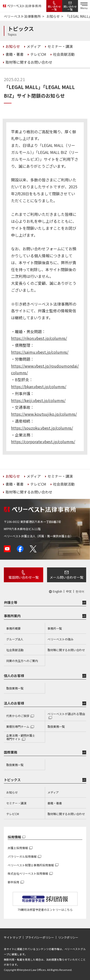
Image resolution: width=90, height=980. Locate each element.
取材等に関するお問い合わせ (66, 650)
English (57, 591)
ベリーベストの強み (60, 639)
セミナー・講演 (16, 803)
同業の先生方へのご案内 (22, 661)
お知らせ (12, 792)
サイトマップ (12, 937)
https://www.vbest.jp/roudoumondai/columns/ (45, 369)
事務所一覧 (55, 628)
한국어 (80, 591)
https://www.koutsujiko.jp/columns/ (44, 414)
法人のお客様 (14, 703)
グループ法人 (15, 639)
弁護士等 (11, 602)
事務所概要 (13, 628)
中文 (69, 591)
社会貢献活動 (15, 650)
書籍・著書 (55, 803)
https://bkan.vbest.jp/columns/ (39, 386)
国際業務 (11, 752)
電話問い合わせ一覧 (24, 577)
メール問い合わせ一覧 (66, 577)
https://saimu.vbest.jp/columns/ (40, 352)
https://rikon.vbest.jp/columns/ (39, 338)
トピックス (12, 780)
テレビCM (13, 814)
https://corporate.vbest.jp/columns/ (43, 442)
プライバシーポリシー (40, 937)
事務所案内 (12, 616)
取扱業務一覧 (15, 688)
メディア (53, 792)
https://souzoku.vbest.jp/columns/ (42, 428)
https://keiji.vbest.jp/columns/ (38, 400)
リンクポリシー (68, 937)
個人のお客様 (14, 676)
